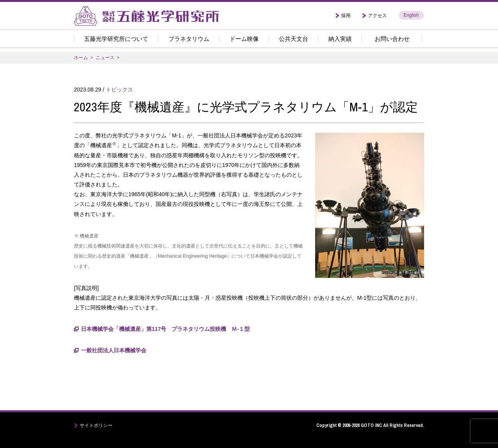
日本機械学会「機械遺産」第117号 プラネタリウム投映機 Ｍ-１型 (165, 329)
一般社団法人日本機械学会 (114, 350)
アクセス (377, 16)
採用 (346, 16)
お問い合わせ (392, 39)
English (411, 15)
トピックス (119, 90)
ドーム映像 (244, 39)
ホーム (81, 58)
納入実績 (340, 39)
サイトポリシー (96, 425)
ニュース (105, 58)
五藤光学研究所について (116, 39)
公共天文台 (294, 39)
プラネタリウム (189, 39)
